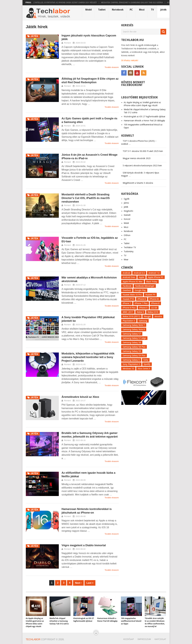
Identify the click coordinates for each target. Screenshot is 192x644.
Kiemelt (127, 215)
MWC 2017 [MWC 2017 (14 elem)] (128, 312)
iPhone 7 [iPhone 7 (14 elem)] (127, 303)
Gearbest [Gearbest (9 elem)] (127, 290)
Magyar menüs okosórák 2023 (137, 158)
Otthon (127, 235)
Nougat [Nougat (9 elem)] (147, 316)
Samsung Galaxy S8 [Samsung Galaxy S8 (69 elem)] (132, 342)
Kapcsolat (160, 639)
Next (78, 583)
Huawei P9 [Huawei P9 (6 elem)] (150, 295)
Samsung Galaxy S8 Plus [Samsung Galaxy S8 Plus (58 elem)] (134, 347)
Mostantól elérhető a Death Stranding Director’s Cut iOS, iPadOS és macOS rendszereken (86, 198)
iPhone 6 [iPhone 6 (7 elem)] (142, 299)
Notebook (118, 10)
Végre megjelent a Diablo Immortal (84, 545)
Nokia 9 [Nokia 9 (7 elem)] (140, 312)
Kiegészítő (128, 211)
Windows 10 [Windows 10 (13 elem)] (128, 369)
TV (152, 10)
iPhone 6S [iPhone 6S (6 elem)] (154, 299)
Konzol (127, 219)
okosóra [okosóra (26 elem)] (158, 316)
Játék (163, 10)
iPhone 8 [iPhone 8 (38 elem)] (155, 303)
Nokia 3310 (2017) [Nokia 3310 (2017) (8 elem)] (131, 316)
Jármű (126, 203)
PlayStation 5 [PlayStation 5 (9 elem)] (129, 321)
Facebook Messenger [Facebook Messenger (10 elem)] (145, 286)
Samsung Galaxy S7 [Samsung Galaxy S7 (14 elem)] (132, 334)
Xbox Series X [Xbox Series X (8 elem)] (144, 369)
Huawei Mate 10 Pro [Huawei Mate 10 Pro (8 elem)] (132, 295)
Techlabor (33, 639)
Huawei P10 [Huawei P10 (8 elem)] (128, 299)
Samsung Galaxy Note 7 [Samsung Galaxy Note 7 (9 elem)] (134, 325)
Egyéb (127, 199)
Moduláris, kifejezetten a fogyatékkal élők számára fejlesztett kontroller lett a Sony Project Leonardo (88, 357)
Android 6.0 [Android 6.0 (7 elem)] (139, 273)
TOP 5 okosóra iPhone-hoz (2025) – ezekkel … (139, 142)
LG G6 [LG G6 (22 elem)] (154, 308)
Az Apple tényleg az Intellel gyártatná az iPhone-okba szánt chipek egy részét (58, 3)
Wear (126, 260)
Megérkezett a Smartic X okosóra (138, 183)
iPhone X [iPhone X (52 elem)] (143, 308)
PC (131, 10)
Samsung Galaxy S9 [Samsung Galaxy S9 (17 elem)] (132, 351)
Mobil (89, 10)
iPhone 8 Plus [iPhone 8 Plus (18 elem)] (129, 308)
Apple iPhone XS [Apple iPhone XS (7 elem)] (156, 277)
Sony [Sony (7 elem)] (146, 360)
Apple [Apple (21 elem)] (142, 277)
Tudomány (129, 251)
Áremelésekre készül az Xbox (80, 397)
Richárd (67, 43)
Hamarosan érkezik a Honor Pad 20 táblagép (144, 121)
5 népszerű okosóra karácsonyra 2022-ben (142, 166)
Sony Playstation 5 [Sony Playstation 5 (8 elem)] (131, 364)
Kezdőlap (129, 639)
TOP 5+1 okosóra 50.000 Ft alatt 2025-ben (143, 151)
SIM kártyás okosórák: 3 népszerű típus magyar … (140, 174)
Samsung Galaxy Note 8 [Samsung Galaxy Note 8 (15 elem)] (134, 329)
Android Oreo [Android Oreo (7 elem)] (129, 277)
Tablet (102, 10)
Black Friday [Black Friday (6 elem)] (152, 282)
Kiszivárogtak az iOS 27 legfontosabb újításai (144, 117)
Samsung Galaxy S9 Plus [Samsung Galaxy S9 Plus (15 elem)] (134, 356)
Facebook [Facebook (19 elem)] (127, 286)
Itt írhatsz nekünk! (130, 60)
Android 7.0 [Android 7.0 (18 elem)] (154, 273)
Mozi (142, 10)
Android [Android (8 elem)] (126, 273)
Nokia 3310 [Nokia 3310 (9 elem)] (153, 312)
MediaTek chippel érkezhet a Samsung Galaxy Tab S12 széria (135, 3)
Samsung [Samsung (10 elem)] (143, 321)
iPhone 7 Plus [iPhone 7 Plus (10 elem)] (141, 303)
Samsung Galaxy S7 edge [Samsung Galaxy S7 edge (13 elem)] (134, 338)
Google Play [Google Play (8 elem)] (140, 290)
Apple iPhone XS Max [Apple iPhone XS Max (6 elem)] (133, 282)
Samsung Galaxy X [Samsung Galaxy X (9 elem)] (131, 360)
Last (90, 583)
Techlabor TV (130, 247)
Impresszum (144, 639)
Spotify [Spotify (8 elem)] (147, 364)
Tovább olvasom (112, 67)
